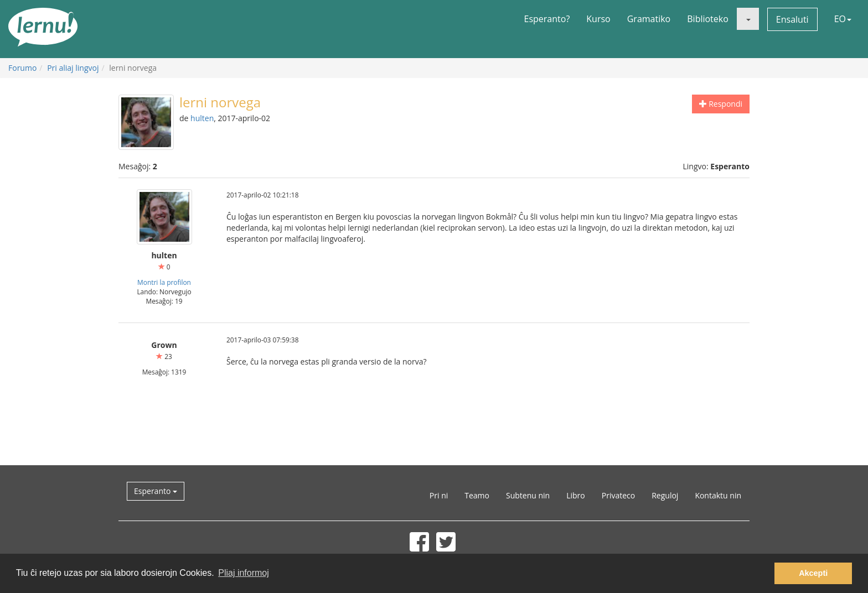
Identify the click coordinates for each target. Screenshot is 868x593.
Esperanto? (547, 19)
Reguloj (665, 495)
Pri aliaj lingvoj (73, 68)
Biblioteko (708, 19)
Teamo (477, 495)
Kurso (598, 19)
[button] (748, 19)
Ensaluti (792, 19)
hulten (202, 118)
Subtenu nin (528, 495)
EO (843, 19)
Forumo (22, 68)
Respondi (721, 104)
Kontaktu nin (718, 495)
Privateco (618, 495)
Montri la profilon (164, 282)
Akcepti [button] (813, 573)
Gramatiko (649, 19)
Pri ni (439, 495)
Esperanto (156, 491)
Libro (576, 495)
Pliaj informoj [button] (244, 573)
